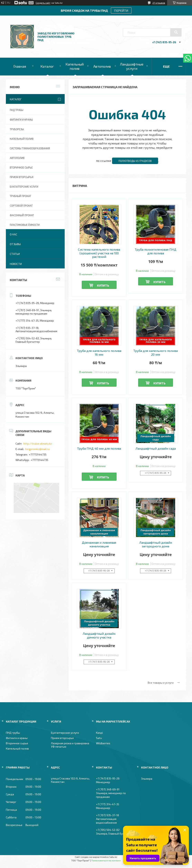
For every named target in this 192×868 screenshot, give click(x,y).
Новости (16, 264)
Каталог (47, 66)
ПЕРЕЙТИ (121, 10)
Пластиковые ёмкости (25, 225)
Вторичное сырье (21, 168)
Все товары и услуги (161, 683)
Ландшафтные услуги (132, 66)
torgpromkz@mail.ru (37, 449)
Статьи (15, 254)
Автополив (102, 66)
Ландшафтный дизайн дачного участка (99, 635)
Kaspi (99, 733)
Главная (20, 66)
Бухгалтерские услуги (24, 187)
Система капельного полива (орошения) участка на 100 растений (99, 253)
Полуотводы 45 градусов (135, 161)
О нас (14, 234)
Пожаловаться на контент (106, 860)
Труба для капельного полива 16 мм (99, 352)
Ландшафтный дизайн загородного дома (156, 544)
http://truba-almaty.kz (38, 443)
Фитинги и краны (21, 120)
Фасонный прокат (22, 215)
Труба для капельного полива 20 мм (156, 352)
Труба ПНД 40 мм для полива (99, 448)
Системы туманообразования (30, 148)
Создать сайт (43, 3)
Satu (99, 738)
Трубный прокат (20, 196)
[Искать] (176, 32)
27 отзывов (159, 3)
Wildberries (103, 743)
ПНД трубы (17, 110)
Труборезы (17, 129)
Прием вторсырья (22, 177)
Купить (103, 285)
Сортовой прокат (21, 206)
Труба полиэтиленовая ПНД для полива (156, 251)
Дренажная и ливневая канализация (99, 544)
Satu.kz (113, 857)
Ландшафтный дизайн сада (156, 448)
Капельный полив (75, 66)
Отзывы (15, 244)
